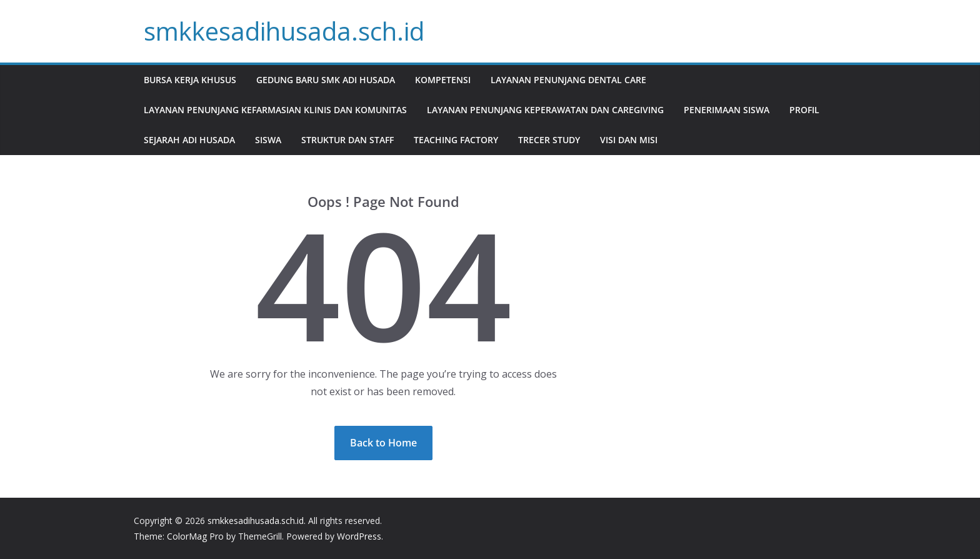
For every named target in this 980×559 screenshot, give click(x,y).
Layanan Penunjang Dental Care (568, 80)
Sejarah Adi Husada (189, 140)
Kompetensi (443, 80)
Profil (804, 110)
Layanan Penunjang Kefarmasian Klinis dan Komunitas (275, 110)
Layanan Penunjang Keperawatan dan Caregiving (545, 110)
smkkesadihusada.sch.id (284, 31)
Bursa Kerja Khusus (190, 80)
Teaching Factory (456, 140)
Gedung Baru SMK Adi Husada (326, 80)
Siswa (268, 140)
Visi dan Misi (629, 140)
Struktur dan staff (347, 140)
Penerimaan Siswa (727, 110)
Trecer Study (549, 140)
